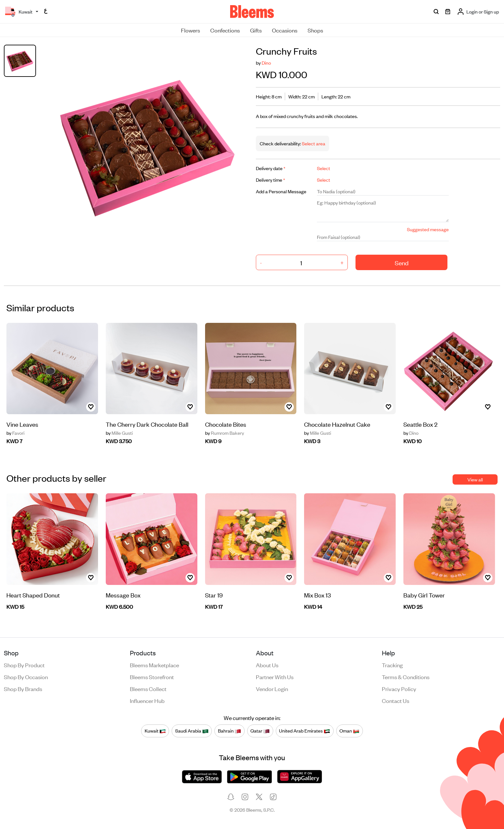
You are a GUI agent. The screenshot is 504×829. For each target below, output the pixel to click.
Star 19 (214, 595)
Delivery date (271, 168)
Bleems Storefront (152, 677)
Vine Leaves (22, 424)
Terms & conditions (406, 677)
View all (475, 479)
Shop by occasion (26, 677)
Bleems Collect (148, 688)
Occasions (285, 30)
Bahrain (230, 731)
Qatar (260, 731)
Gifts (256, 30)
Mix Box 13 (317, 595)
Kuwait (155, 731)
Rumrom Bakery (225, 433)
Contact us (396, 700)
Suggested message (428, 229)
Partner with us (275, 677)
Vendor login (272, 688)
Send (402, 263)
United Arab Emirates (305, 731)
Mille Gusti (119, 433)
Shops (315, 30)
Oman (349, 731)
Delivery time (270, 180)
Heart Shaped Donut (33, 595)
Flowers (190, 30)
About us (267, 665)
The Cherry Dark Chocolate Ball (147, 424)
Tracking (392, 665)
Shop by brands (23, 688)
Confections (225, 30)
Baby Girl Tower (424, 595)
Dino (266, 63)
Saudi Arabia (192, 731)
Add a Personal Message (281, 191)
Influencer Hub (147, 700)
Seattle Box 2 (420, 424)
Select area (313, 143)
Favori (15, 433)
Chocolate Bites (226, 424)
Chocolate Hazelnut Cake (337, 424)
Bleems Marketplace (154, 665)
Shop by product (24, 665)
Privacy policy (399, 688)
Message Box (123, 595)
